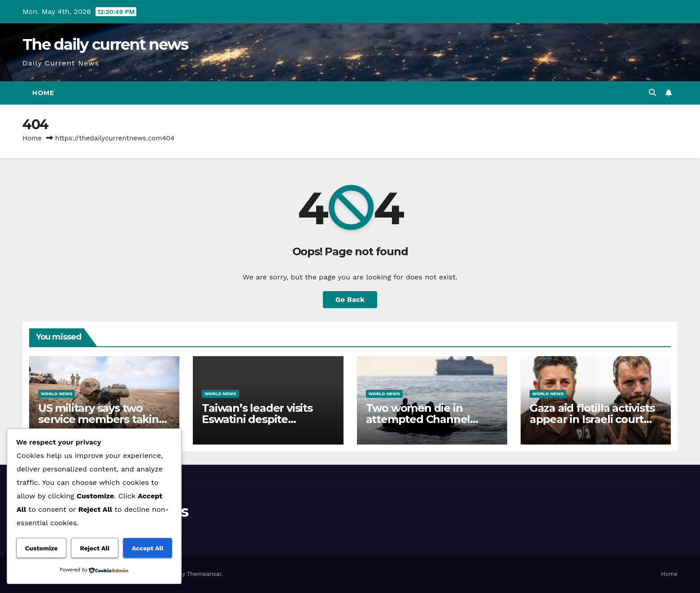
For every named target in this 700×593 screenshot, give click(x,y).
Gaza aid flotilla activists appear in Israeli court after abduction (592, 419)
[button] (652, 93)
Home (43, 93)
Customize (41, 548)
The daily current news (105, 44)
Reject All (95, 548)
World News (57, 394)
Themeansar (204, 574)
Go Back (350, 299)
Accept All (148, 548)
